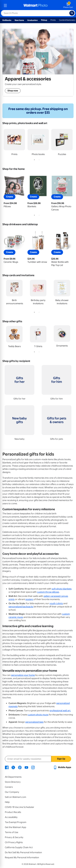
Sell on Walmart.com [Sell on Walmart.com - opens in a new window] (15, 797)
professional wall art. (60, 711)
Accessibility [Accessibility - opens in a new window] (11, 817)
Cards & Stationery (67, 20)
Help (7, 802)
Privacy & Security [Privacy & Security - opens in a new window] (14, 837)
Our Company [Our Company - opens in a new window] (12, 792)
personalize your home (23, 675)
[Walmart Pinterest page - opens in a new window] (20, 767)
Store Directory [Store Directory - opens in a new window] (13, 782)
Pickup (44, 20)
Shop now (13, 91)
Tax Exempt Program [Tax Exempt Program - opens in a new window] (16, 822)
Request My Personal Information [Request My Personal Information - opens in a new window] (22, 857)
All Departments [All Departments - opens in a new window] (13, 777)
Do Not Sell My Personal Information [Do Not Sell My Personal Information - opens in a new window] (23, 852)
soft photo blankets (62, 589)
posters (29, 599)
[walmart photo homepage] (36, 5)
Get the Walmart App (15, 827)
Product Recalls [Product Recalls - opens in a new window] (13, 812)
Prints (53, 20)
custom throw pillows (48, 592)
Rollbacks (7, 20)
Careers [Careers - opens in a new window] (9, 787)
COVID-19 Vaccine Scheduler (20, 807)
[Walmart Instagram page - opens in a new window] (33, 767)
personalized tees (34, 722)
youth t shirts (56, 603)
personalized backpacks (21, 607)
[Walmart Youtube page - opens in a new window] (26, 767)
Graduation (33, 20)
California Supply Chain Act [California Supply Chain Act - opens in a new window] (19, 847)
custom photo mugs (38, 715)
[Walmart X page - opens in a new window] (13, 767)
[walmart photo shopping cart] (68, 5)
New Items (19, 20)
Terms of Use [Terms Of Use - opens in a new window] (12, 832)
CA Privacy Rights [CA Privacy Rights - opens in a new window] (14, 842)
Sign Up (61, 759)
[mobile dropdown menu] (5, 5)
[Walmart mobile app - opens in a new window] (62, 767)
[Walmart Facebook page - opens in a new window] (7, 767)
